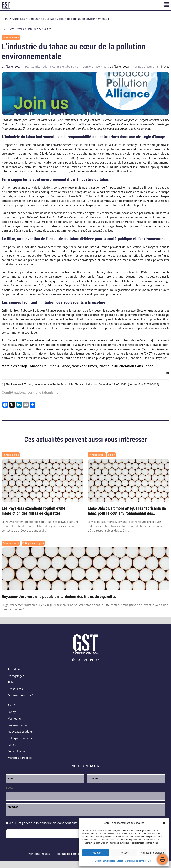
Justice (12, 745)
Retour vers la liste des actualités (27, 29)
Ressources (15, 689)
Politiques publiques (33, 543)
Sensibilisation (17, 751)
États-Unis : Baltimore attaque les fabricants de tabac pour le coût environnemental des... (127, 511)
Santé (11, 705)
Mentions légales (39, 854)
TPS (6, 19)
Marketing (14, 719)
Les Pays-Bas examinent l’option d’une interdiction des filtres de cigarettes (33, 511)
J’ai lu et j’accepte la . (44, 823)
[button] (164, 823)
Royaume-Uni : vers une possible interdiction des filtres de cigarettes (59, 597)
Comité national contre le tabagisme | (31, 392)
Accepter (96, 853)
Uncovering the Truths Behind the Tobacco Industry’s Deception (72, 385)
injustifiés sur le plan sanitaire (109, 256)
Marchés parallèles (20, 758)
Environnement (11, 37)
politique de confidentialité (59, 823)
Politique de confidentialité (139, 861)
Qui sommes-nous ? (21, 695)
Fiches (12, 682)
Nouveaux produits (20, 732)
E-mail (10, 788)
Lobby (111, 455)
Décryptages (16, 676)
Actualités (18, 19)
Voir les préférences (152, 853)
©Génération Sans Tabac (134, 366)
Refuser (124, 853)
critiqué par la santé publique (96, 231)
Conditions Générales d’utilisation (110, 861)
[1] (3, 385)
